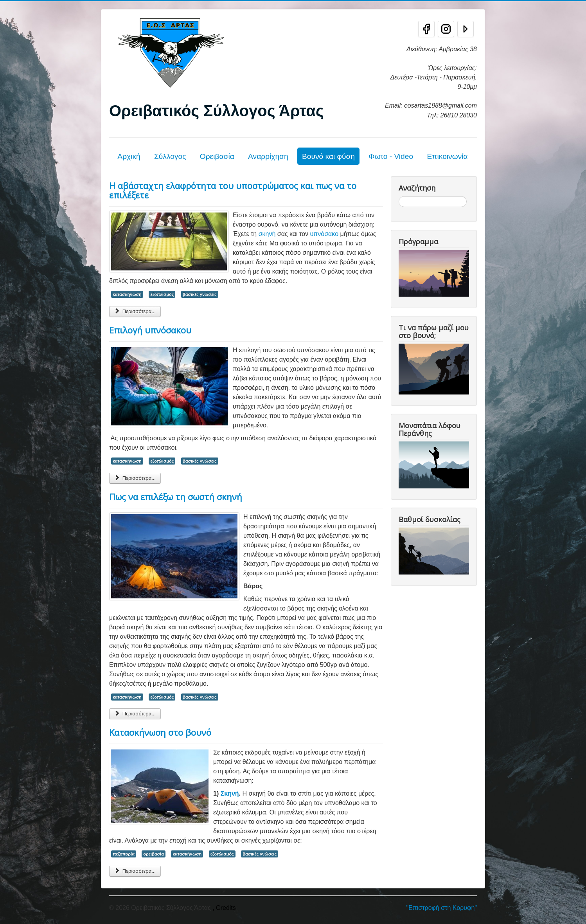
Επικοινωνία (447, 156)
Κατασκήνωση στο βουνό (160, 732)
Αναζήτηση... (399, 196)
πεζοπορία (124, 854)
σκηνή (267, 234)
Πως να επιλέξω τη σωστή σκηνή (176, 497)
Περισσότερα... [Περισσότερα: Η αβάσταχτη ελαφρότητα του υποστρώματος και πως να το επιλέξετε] (135, 311)
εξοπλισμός (162, 294)
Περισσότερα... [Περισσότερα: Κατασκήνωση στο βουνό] (135, 871)
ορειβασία (154, 854)
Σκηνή (230, 793)
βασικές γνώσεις (200, 294)
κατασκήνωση (127, 294)
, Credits (224, 908)
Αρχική (129, 156)
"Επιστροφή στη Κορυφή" (441, 908)
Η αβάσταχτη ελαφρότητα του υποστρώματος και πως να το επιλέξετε (233, 190)
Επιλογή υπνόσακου (150, 330)
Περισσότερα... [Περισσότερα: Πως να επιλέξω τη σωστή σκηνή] (135, 714)
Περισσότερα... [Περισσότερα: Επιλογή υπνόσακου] (135, 478)
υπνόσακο (324, 234)
